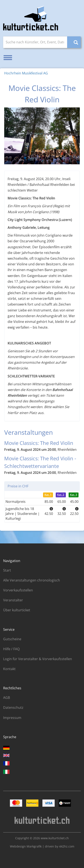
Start (7, 570)
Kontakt (9, 669)
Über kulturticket (17, 610)
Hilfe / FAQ (11, 649)
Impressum (12, 718)
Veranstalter (13, 600)
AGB (7, 698)
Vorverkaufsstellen (18, 590)
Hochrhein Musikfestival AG (26, 73)
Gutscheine (12, 639)
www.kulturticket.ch (55, 838)
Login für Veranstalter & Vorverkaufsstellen (38, 659)
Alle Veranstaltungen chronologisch (32, 580)
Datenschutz (13, 708)
